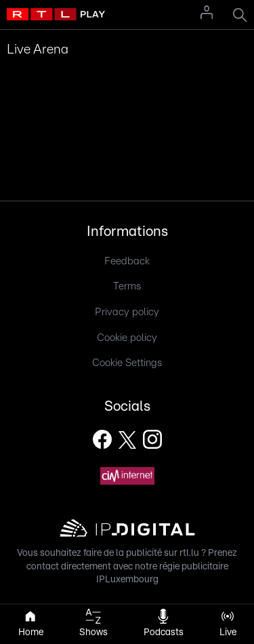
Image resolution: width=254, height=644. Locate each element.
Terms (127, 286)
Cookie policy (127, 338)
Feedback (127, 261)
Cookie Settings (127, 363)
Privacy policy (127, 312)
